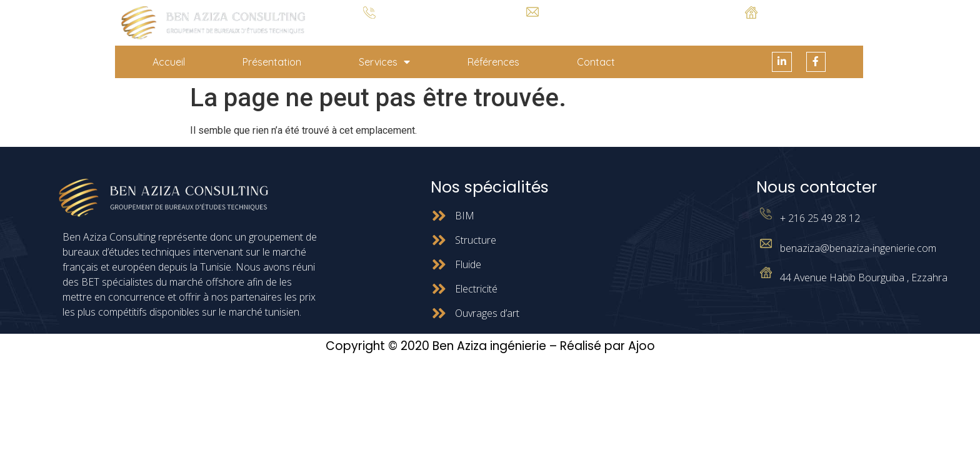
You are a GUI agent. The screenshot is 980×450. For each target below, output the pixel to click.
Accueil (169, 62)
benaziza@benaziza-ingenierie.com (858, 248)
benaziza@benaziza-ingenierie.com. (532, 27)
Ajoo (642, 347)
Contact (596, 62)
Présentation (272, 62)
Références (493, 62)
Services (384, 62)
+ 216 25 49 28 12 (370, 28)
